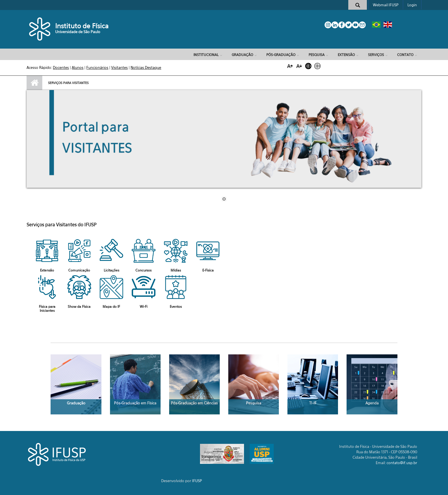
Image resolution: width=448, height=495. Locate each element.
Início (34, 83)
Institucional (206, 55)
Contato (405, 55)
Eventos (176, 307)
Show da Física (79, 307)
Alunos (78, 67)
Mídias (176, 270)
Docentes (61, 67)
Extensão (346, 55)
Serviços (376, 55)
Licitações (111, 270)
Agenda (372, 403)
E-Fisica (208, 270)
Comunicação (79, 270)
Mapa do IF (111, 307)
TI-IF (313, 403)
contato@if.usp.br (402, 463)
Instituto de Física (82, 26)
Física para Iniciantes (47, 309)
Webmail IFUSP (386, 5)
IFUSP (197, 481)
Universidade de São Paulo (78, 32)
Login (412, 5)
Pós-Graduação (281, 55)
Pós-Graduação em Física (135, 403)
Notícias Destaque (146, 67)
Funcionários (97, 67)
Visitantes (119, 67)
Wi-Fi (144, 307)
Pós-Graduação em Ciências (194, 403)
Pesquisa (317, 55)
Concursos (143, 270)
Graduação (242, 55)
